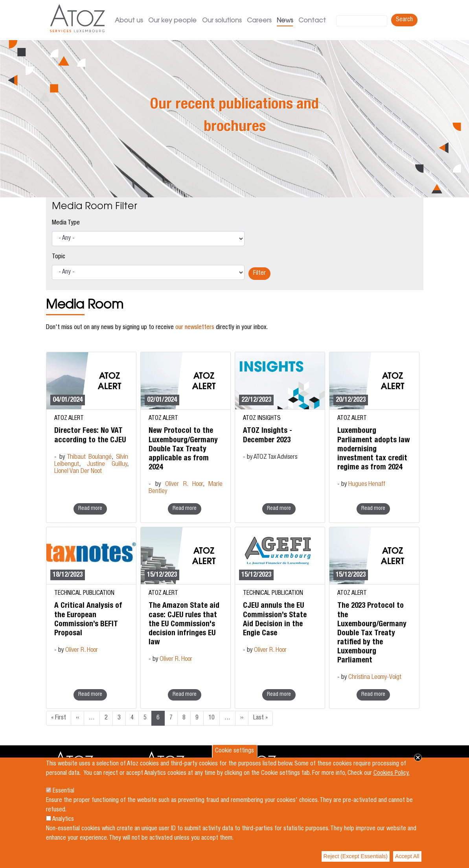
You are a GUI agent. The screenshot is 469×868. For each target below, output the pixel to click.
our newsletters (195, 328)
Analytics (63, 820)
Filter (259, 274)
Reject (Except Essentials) (356, 856)
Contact (312, 21)
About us (129, 21)
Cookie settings (234, 751)
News (285, 21)
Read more (90, 509)
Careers (259, 21)
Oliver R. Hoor (184, 485)
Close (418, 758)
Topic (59, 257)
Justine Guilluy (107, 464)
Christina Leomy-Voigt (375, 678)
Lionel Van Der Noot (78, 472)
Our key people (172, 21)
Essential (63, 791)
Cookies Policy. (392, 774)
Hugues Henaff (367, 485)
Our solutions (222, 21)
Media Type (66, 223)
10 (212, 718)
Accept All (407, 856)
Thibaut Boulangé (89, 457)
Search (404, 20)
